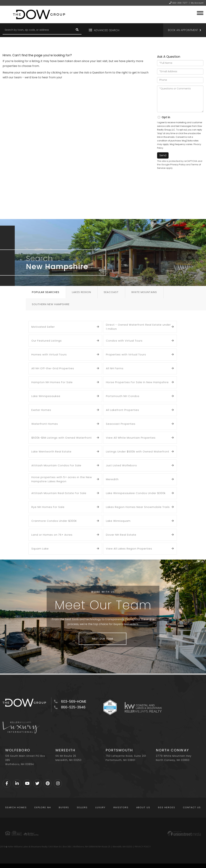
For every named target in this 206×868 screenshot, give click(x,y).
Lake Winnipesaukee (46, 396)
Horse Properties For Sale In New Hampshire (137, 382)
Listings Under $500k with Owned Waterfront (138, 452)
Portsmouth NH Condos (123, 396)
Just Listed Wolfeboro (121, 465)
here (65, 73)
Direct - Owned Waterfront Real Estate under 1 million (138, 327)
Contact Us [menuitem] (192, 807)
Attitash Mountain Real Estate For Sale (59, 493)
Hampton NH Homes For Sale (52, 382)
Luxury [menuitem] (100, 807)
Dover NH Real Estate (121, 535)
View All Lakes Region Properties (129, 549)
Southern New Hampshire (51, 304)
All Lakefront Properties (123, 410)
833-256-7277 (180, 3)
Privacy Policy (178, 165)
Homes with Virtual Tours (49, 354)
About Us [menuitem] (143, 807)
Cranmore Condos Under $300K (54, 521)
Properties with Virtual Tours (126, 354)
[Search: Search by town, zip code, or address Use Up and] (38, 30)
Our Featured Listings (47, 341)
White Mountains (144, 292)
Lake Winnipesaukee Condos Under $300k (136, 493)
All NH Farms (115, 368)
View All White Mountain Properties (131, 438)
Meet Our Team (102, 639)
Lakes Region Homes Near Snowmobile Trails (138, 507)
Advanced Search (106, 30)
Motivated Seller (43, 327)
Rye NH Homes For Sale (48, 507)
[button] (77, 30)
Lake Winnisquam (118, 521)
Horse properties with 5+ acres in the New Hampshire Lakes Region (62, 479)
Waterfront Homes (45, 424)
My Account (197, 3)
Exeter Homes (41, 410)
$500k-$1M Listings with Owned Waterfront (62, 438)
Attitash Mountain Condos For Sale (56, 465)
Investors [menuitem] (121, 807)
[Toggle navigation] (200, 13)
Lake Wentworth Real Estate (51, 452)
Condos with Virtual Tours (124, 341)
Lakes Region (81, 292)
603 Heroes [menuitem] (167, 807)
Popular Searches (46, 292)
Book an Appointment (183, 30)
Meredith (112, 479)
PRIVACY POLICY (143, 847)
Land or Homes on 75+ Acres (52, 535)
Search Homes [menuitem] (16, 807)
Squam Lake (40, 549)
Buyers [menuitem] (64, 807)
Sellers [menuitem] (82, 807)
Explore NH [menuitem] (43, 807)
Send (163, 155)
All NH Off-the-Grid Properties (53, 368)
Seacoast (111, 292)
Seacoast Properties (121, 424)
